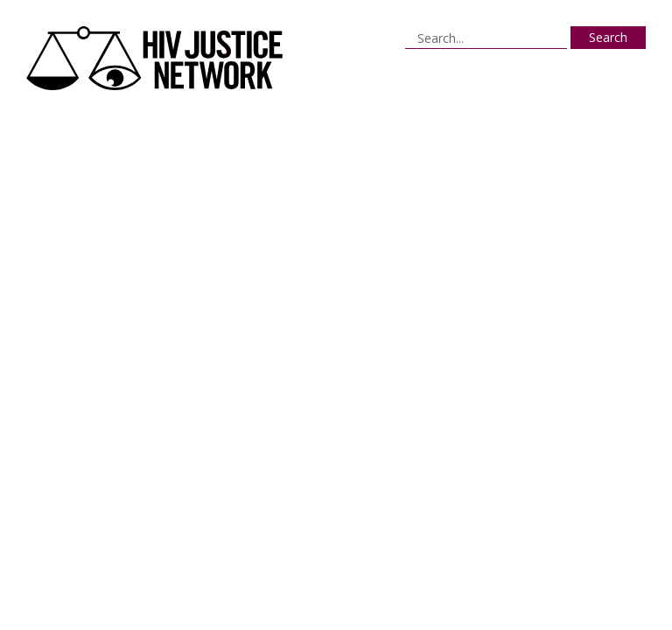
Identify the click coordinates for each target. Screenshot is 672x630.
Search (608, 37)
